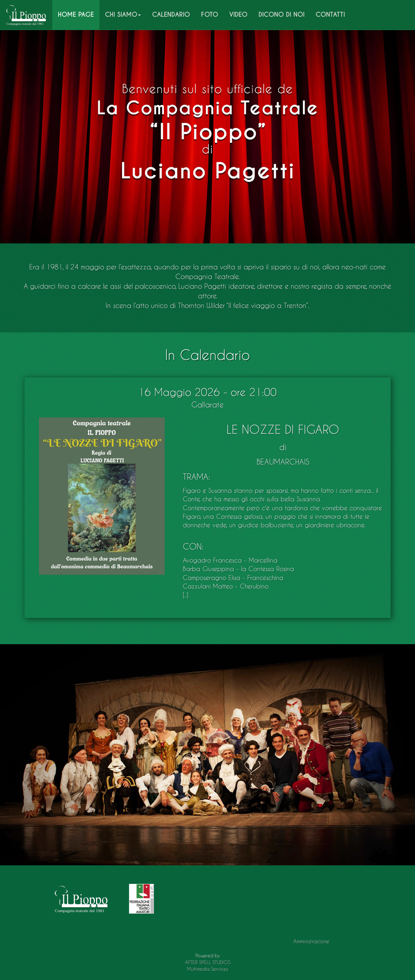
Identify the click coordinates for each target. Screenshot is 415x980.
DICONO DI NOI (281, 15)
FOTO (210, 15)
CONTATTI (330, 15)
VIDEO (238, 15)
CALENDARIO (171, 15)
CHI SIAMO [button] (123, 15)
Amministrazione (311, 941)
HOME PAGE (79, 14)
